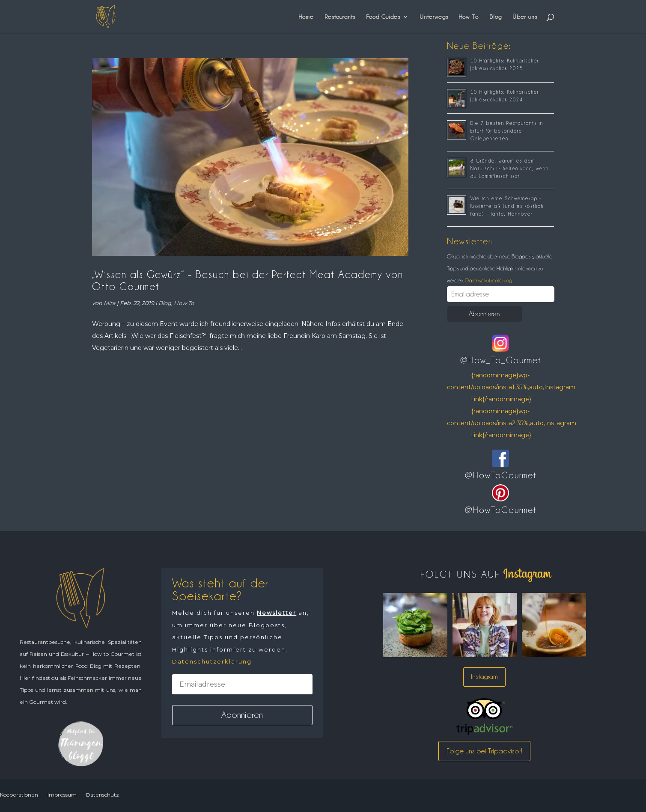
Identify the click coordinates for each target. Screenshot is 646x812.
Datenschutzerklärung (488, 280)
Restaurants (340, 17)
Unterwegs (434, 17)
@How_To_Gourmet (501, 360)
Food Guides (383, 17)
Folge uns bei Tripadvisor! (484, 751)
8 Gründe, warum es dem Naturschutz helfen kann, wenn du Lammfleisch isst (510, 169)
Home (306, 17)
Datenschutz (103, 795)
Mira (110, 303)
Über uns (525, 17)
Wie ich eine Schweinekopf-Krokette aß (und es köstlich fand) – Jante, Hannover (507, 206)
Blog (496, 17)
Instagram (484, 677)
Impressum (62, 795)
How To (469, 17)
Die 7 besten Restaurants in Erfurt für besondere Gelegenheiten (507, 131)
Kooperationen (19, 795)
